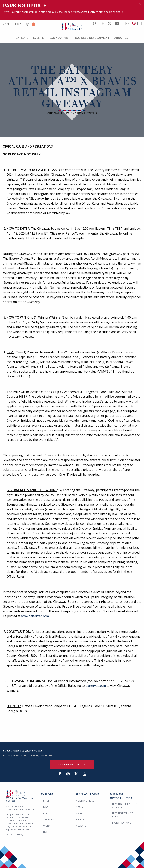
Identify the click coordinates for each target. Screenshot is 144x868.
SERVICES (48, 819)
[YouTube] (84, 774)
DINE (46, 807)
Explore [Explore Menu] (22, 38)
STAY (80, 807)
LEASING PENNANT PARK (123, 815)
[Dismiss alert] (140, 4)
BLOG (81, 819)
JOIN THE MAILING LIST (72, 764)
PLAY (46, 813)
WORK (47, 826)
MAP (80, 813)
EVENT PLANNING (122, 823)
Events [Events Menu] (38, 38)
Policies (10, 835)
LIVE (45, 832)
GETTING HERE (86, 801)
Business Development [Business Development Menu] (92, 38)
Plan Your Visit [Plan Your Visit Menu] (59, 38)
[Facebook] (60, 774)
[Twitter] (76, 774)
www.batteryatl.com (35, 616)
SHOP (46, 801)
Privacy (20, 835)
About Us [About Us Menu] (121, 38)
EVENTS (82, 826)
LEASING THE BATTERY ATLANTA (124, 806)
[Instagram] (68, 774)
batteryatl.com (96, 686)
